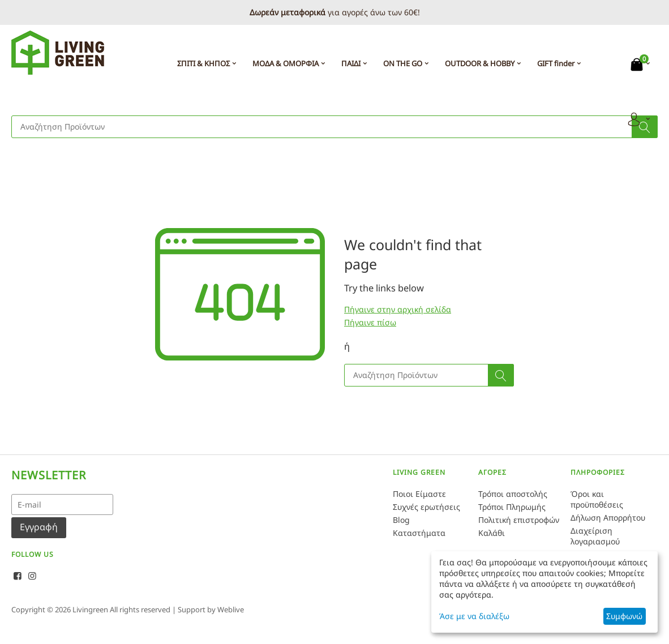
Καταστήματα (419, 533)
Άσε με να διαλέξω (474, 616)
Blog (401, 520)
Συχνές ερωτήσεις (426, 507)
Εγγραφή (39, 527)
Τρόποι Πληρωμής (512, 507)
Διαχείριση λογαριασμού (595, 536)
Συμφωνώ (624, 616)
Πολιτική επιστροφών (519, 520)
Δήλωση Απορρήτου (608, 518)
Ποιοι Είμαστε (419, 494)
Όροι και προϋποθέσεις (597, 499)
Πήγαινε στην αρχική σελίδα (398, 309)
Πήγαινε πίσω (370, 322)
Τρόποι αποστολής (513, 494)
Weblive (231, 609)
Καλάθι (492, 533)
